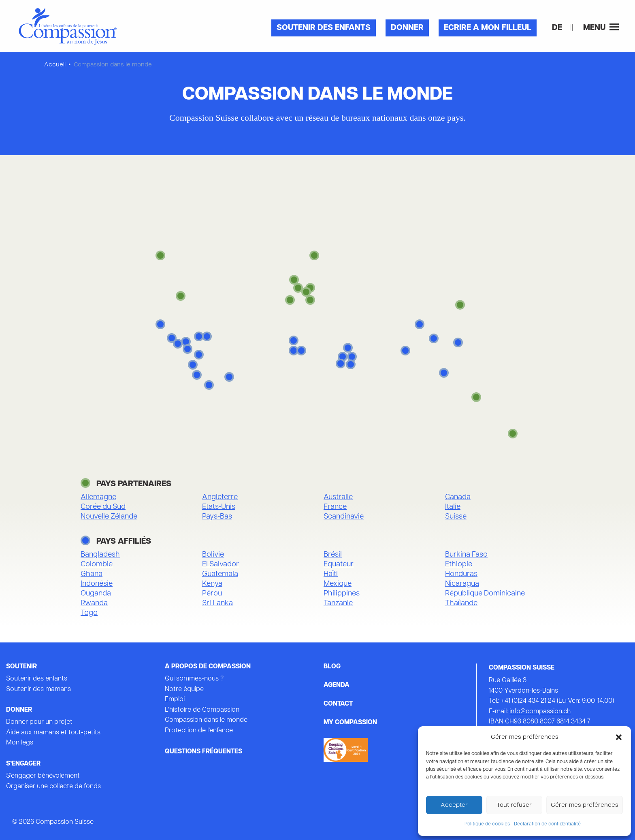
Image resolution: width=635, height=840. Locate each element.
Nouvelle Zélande (109, 517)
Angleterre (220, 497)
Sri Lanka (217, 603)
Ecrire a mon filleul (488, 28)
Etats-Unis (219, 507)
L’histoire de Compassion (202, 710)
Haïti (331, 574)
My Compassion (350, 723)
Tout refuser (514, 805)
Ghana (92, 574)
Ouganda (96, 594)
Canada (458, 497)
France (335, 507)
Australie (338, 497)
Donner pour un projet (39, 722)
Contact (338, 704)
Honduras (461, 574)
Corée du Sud (103, 507)
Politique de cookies (487, 824)
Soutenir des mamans (38, 689)
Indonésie (97, 584)
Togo (89, 613)
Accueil (55, 65)
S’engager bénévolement (43, 776)
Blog (332, 667)
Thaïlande (461, 603)
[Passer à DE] (557, 28)
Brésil (333, 555)
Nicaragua (462, 584)
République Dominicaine (485, 594)
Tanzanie (338, 603)
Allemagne (98, 497)
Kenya (212, 584)
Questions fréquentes (203, 752)
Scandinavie (344, 517)
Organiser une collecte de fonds (53, 787)
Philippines (342, 594)
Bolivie (213, 555)
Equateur (339, 565)
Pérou (212, 594)
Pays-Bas (217, 517)
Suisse (456, 517)
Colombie (97, 565)
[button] (619, 737)
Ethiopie (459, 565)
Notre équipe (184, 689)
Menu (601, 28)
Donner (407, 28)
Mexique (338, 584)
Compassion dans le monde (206, 720)
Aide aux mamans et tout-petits (53, 733)
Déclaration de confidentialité (547, 824)
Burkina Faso (466, 555)
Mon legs (20, 743)
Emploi (175, 700)
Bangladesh (100, 555)
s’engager (23, 764)
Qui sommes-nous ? (194, 679)
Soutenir (21, 667)
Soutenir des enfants (324, 28)
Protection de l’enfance (199, 731)
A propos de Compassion (208, 667)
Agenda (337, 685)
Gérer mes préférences (585, 805)
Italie (453, 507)
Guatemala (220, 574)
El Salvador (221, 565)
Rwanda (94, 603)
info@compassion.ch (540, 712)
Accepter (454, 805)
